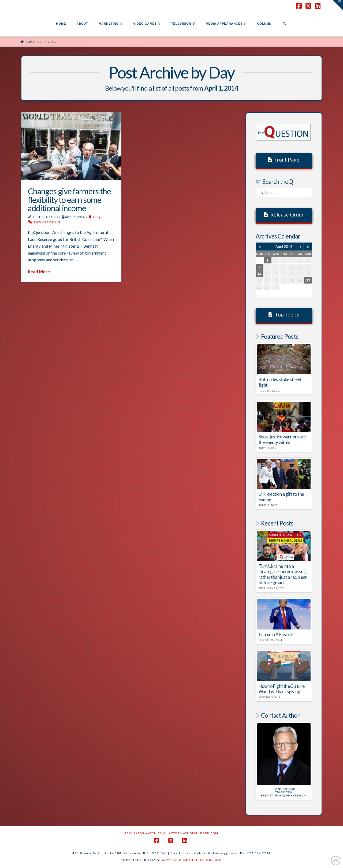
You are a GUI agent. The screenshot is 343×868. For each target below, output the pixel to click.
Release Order (284, 215)
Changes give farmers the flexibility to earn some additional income (69, 200)
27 (308, 280)
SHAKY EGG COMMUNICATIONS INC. (190, 860)
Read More (39, 272)
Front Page (284, 160)
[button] (338, 5)
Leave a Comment (45, 222)
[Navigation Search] (284, 24)
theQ (94, 217)
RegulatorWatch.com (145, 833)
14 (259, 274)
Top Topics (284, 314)
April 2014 (284, 247)
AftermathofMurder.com (194, 833)
